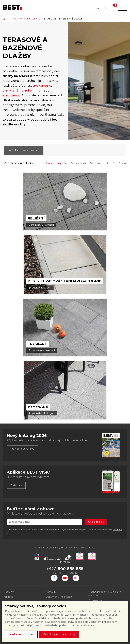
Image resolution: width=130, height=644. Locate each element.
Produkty (16, 19)
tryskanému (42, 86)
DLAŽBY (32, 19)
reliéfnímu (33, 91)
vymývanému (13, 91)
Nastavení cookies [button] (21, 634)
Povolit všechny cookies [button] (59, 635)
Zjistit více (16, 485)
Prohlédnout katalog (22, 449)
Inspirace (8, 597)
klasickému (11, 95)
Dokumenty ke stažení (59, 597)
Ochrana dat (96, 600)
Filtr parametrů (24, 150)
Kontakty (51, 592)
